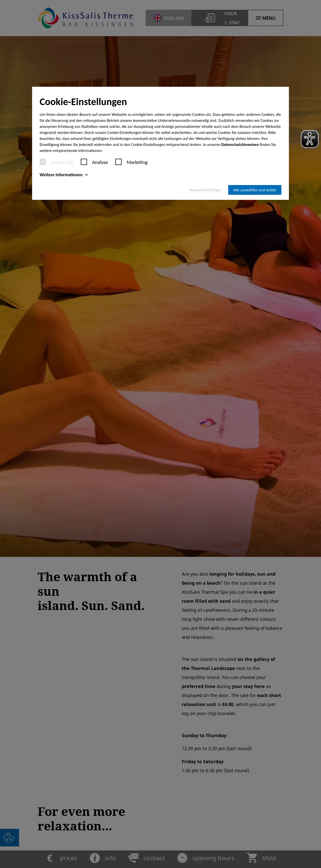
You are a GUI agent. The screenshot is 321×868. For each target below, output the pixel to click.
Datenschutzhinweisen (240, 145)
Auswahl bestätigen (205, 190)
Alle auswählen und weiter (255, 190)
